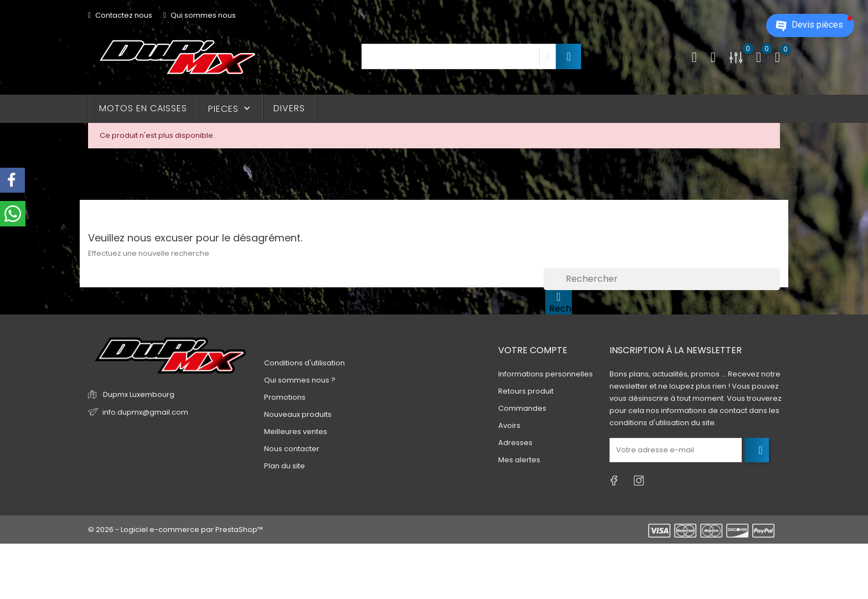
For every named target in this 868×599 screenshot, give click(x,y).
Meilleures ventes (296, 432)
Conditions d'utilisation (304, 363)
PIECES (230, 109)
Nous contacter (292, 449)
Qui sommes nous (200, 15)
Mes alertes (519, 460)
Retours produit (526, 391)
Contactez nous (120, 15)
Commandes (522, 408)
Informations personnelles (546, 374)
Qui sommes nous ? (300, 380)
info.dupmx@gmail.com (145, 412)
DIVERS (289, 108)
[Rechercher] (662, 279)
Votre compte (533, 350)
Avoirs (509, 425)
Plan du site (285, 466)
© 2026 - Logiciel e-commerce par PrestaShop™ (175, 530)
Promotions (285, 397)
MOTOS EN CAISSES (143, 108)
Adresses (515, 443)
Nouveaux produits (298, 414)
